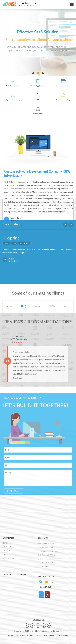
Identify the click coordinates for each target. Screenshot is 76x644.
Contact (65, 634)
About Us (7, 545)
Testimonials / (50, 634)
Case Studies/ (23, 634)
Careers (6, 549)
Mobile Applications (48, 549)
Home (5, 542)
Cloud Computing (46, 564)
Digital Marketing (47, 556)
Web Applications (46, 545)
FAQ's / (32, 634)
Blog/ (58, 634)
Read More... (18, 252)
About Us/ (12, 634)
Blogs (5, 553)
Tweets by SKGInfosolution (14, 574)
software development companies (55, 182)
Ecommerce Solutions (48, 552)
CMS (40, 560)
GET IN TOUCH (14, 365)
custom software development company (46, 199)
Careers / (40, 634)
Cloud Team (43, 568)
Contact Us (8, 557)
